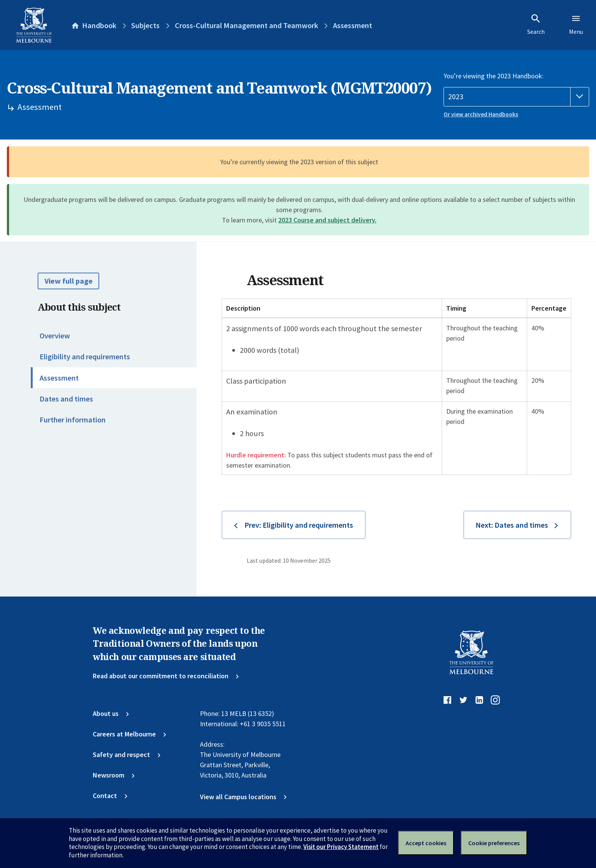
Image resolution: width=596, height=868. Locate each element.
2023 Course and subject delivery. (327, 220)
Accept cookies (426, 843)
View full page (69, 281)
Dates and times (66, 399)
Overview (55, 336)
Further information (73, 420)
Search (536, 24)
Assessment (59, 378)
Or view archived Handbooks (481, 114)
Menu (576, 24)
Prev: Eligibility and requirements (299, 525)
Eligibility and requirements (85, 357)
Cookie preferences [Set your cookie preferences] (494, 843)
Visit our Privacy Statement (341, 847)
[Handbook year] (516, 97)
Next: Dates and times (512, 525)
